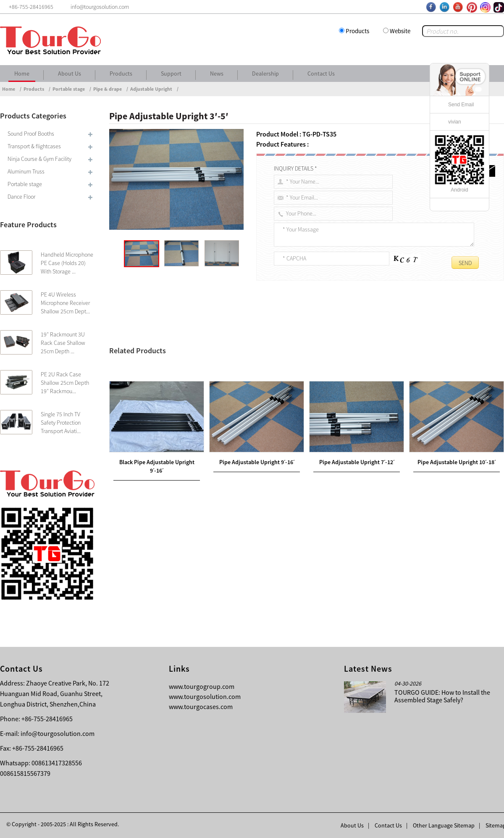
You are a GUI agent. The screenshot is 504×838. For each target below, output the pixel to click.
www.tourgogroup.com (202, 686)
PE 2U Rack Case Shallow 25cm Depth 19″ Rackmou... (65, 383)
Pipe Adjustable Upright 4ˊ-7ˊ (165, 379)
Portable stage (69, 89)
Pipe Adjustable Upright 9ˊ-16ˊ (257, 526)
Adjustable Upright (151, 89)
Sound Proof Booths (31, 134)
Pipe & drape (108, 89)
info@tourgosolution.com (58, 733)
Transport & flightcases (34, 146)
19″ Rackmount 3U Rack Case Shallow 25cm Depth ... (63, 343)
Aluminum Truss (26, 171)
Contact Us (321, 74)
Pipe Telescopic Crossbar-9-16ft (178, 369)
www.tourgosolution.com (205, 696)
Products (357, 31)
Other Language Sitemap (444, 825)
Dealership (265, 74)
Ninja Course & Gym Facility (39, 159)
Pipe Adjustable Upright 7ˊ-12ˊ (357, 526)
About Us (70, 74)
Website (400, 31)
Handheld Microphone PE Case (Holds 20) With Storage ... (67, 263)
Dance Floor (21, 197)
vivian (455, 122)
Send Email (461, 105)
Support (171, 74)
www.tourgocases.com (201, 707)
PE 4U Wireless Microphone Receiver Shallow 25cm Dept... (65, 303)
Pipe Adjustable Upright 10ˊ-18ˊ (457, 526)
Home (22, 74)
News (217, 74)
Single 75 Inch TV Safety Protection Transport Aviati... (61, 423)
